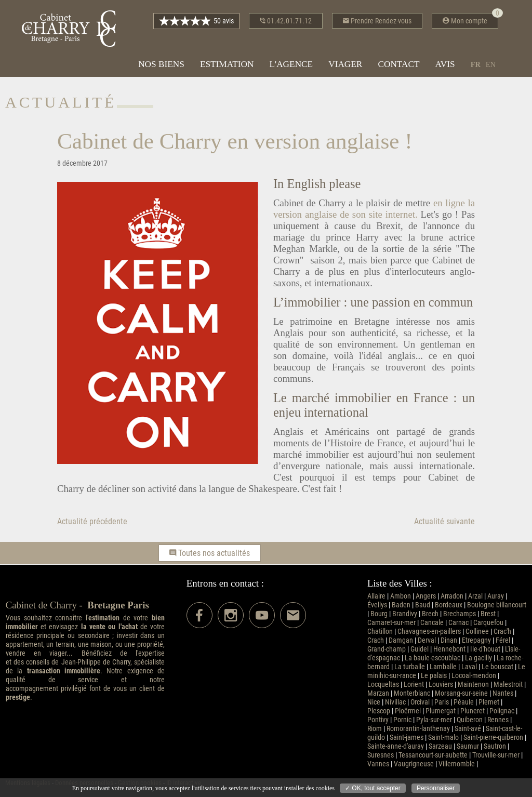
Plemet (489, 702)
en (491, 64)
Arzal (475, 596)
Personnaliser (436, 788)
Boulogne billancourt (497, 605)
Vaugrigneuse (414, 764)
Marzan (378, 693)
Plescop (379, 711)
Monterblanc (412, 693)
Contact (398, 64)
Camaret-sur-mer (391, 623)
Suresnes (381, 755)
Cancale (432, 623)
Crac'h (502, 632)
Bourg (379, 614)
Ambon (401, 596)
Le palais (434, 676)
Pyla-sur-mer (434, 720)
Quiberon (470, 720)
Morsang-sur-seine (461, 693)
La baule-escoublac (433, 658)
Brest (488, 614)
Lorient (414, 685)
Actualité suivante (444, 521)
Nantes (503, 693)
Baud (423, 605)
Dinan (449, 640)
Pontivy (378, 720)
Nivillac (395, 702)
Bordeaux (449, 605)
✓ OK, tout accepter (373, 788)
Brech (430, 614)
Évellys (377, 605)
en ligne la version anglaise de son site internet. (374, 209)
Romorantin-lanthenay (418, 729)
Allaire (376, 596)
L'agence (291, 64)
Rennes (498, 720)
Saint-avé (468, 729)
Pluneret (473, 711)
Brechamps (460, 614)
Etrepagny (476, 640)
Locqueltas (383, 685)
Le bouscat (497, 667)
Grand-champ (387, 649)
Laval (469, 667)
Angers (426, 596)
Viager (345, 64)
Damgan (401, 640)
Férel (503, 640)
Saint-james (407, 738)
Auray (496, 596)
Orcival (420, 702)
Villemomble (457, 764)
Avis (445, 64)
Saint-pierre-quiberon (493, 738)
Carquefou (488, 623)
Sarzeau (440, 746)
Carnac (458, 623)
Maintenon (473, 685)
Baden (401, 605)
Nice (374, 702)
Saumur (468, 746)
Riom (375, 729)
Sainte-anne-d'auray (396, 746)
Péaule (464, 702)
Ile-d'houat (485, 649)
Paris (442, 702)
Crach (376, 640)
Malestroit (508, 685)
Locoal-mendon (474, 676)
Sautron (495, 746)
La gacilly (478, 658)
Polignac (502, 711)
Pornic (402, 720)
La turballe (410, 667)
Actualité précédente (92, 521)
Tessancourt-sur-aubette (433, 755)
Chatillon (380, 632)
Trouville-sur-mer (496, 755)
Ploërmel (408, 711)
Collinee (477, 632)
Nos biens (161, 64)
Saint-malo (443, 738)
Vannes (378, 764)
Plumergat (441, 711)
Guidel (420, 649)
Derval (427, 640)
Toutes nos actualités (210, 553)
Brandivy (405, 614)
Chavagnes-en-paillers (429, 632)
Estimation (227, 64)
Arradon (452, 596)
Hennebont (449, 649)
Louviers (441, 685)
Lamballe (443, 667)
